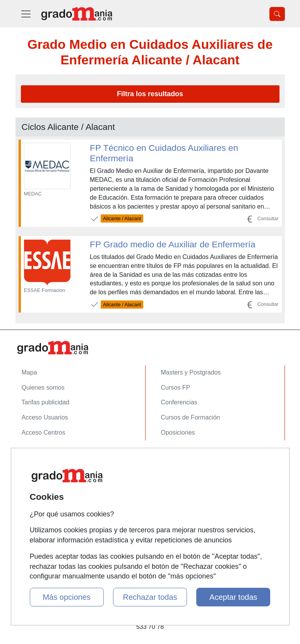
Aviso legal (37, 486)
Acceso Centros (44, 432)
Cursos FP (176, 388)
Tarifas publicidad (46, 402)
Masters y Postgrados (191, 372)
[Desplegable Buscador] (277, 14)
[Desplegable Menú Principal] (26, 14)
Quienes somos (43, 388)
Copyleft (33, 502)
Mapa (29, 372)
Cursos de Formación (191, 417)
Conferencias (179, 402)
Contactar (35, 457)
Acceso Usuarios (45, 417)
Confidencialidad (45, 472)
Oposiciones (178, 432)
